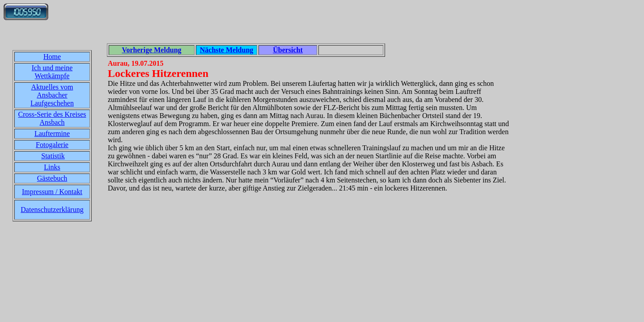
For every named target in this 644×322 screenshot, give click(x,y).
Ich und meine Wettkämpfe (52, 72)
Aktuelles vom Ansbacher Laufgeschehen (52, 95)
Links (52, 167)
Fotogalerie (52, 145)
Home (52, 57)
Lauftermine (52, 133)
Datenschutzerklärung (52, 210)
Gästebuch (52, 178)
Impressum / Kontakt (52, 192)
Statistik (53, 156)
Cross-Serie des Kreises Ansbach (52, 118)
